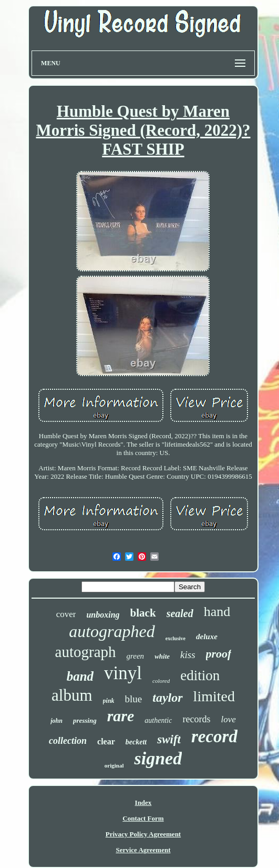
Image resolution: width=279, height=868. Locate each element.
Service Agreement (143, 850)
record (214, 736)
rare (121, 716)
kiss (188, 655)
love (228, 719)
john (56, 721)
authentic (158, 720)
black (143, 613)
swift (169, 739)
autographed (112, 631)
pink (109, 701)
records (196, 719)
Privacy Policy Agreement (143, 834)
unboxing (103, 615)
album (72, 695)
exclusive (175, 638)
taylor (167, 698)
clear (106, 741)
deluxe (207, 637)
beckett (136, 742)
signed (158, 758)
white (162, 656)
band (80, 676)
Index (143, 803)
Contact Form (143, 818)
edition (200, 675)
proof (219, 654)
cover (66, 614)
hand (217, 612)
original (114, 765)
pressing (85, 720)
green (136, 656)
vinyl (123, 673)
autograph (86, 652)
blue (134, 699)
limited (214, 696)
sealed (180, 613)
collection (68, 741)
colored (161, 681)
